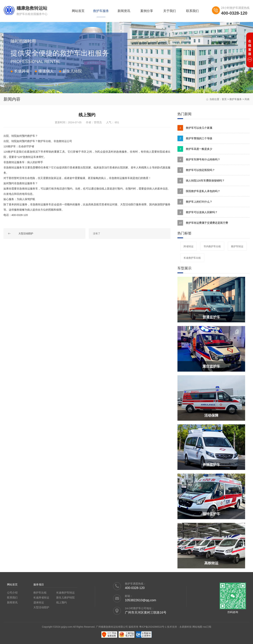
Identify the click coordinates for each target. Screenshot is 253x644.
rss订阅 (207, 627)
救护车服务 (101, 11)
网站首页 (78, 11)
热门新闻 (184, 114)
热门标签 (184, 233)
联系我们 (192, 11)
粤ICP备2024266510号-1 (153, 627)
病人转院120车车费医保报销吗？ (201, 181)
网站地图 (197, 627)
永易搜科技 (186, 627)
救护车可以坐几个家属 (195, 128)
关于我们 (170, 11)
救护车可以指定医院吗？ (196, 170)
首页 (224, 99)
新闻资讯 (124, 11)
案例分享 (147, 11)
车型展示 (184, 268)
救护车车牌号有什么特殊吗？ (199, 160)
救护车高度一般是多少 (195, 149)
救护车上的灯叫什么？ (195, 202)
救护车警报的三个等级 (195, 138)
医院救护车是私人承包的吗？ (199, 191)
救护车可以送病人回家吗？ (197, 212)
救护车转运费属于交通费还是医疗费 (203, 223)
